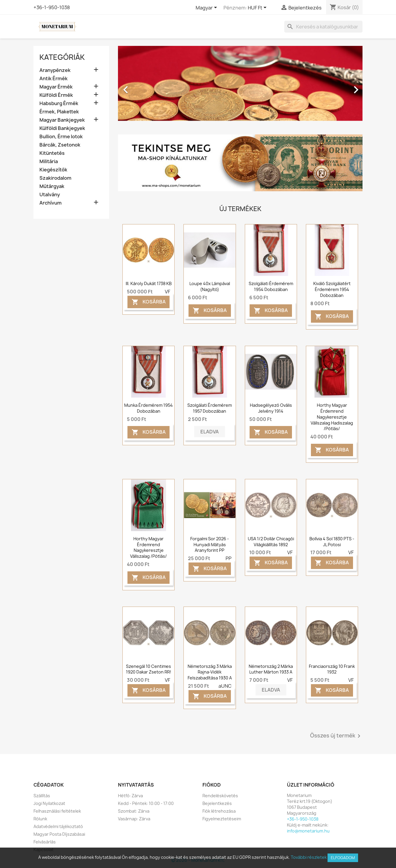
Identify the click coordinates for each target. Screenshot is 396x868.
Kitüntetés (52, 153)
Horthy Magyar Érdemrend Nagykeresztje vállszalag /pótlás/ (148, 547)
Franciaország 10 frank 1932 (332, 669)
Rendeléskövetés (220, 796)
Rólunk (40, 819)
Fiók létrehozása (219, 811)
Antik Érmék (54, 79)
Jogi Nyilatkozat (49, 803)
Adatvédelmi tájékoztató (58, 826)
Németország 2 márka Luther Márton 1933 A (271, 669)
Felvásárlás (45, 842)
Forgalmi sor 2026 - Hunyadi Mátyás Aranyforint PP (210, 545)
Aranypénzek (55, 70)
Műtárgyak (52, 186)
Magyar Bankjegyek (62, 120)
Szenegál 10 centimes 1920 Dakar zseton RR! (149, 669)
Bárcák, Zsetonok (60, 145)
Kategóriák (62, 57)
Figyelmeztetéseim (222, 819)
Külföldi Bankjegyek (62, 128)
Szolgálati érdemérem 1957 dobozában (210, 408)
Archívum (51, 203)
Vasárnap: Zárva (134, 819)
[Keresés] (323, 27)
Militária (49, 161)
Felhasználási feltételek (57, 811)
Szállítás (42, 796)
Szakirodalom (55, 178)
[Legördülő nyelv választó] (207, 8)
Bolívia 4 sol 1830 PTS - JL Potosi (332, 542)
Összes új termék (336, 736)
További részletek (309, 857)
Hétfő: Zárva (130, 796)
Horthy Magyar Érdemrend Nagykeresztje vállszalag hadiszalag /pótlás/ (332, 417)
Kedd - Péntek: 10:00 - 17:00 (146, 803)
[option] (240, 87)
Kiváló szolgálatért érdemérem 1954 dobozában (332, 289)
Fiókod (212, 785)
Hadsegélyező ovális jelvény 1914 (271, 408)
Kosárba (149, 302)
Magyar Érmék (56, 87)
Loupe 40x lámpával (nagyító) (210, 286)
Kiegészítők (53, 170)
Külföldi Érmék (56, 95)
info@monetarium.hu (308, 831)
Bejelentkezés (217, 803)
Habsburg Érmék (59, 103)
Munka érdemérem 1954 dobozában (148, 408)
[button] (136, 87)
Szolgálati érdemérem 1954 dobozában (271, 286)
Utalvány (50, 195)
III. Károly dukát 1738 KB (149, 283)
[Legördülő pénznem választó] (258, 8)
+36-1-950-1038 (52, 7)
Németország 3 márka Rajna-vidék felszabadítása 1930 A (210, 672)
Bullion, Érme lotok (61, 137)
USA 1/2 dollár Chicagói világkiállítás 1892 (271, 542)
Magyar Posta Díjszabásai (59, 834)
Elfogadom (343, 858)
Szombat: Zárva (134, 811)
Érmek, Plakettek (59, 112)
